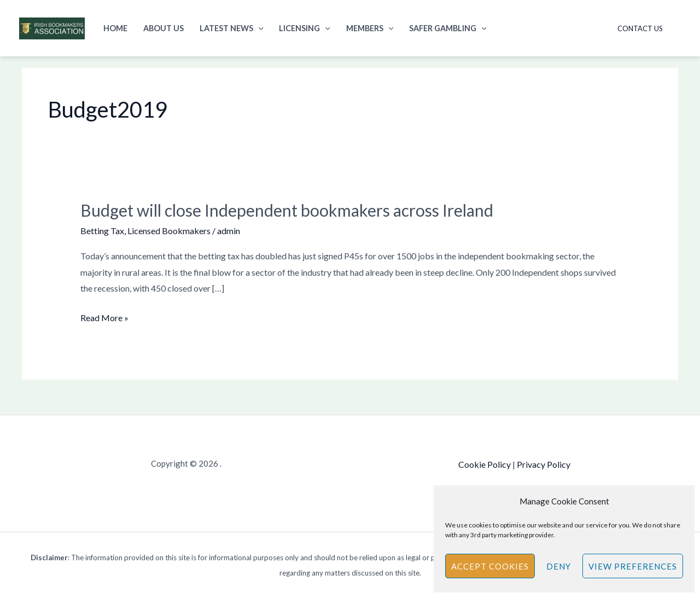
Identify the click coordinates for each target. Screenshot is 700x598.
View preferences (633, 566)
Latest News (232, 28)
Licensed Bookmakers (169, 231)
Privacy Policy (544, 464)
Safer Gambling (448, 28)
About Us (164, 28)
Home (115, 28)
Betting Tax (102, 231)
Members (370, 28)
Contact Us (640, 28)
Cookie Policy (485, 464)
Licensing (305, 28)
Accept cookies (490, 566)
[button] (258, 28)
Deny (559, 566)
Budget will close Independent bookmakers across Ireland (287, 210)
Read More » (104, 316)
